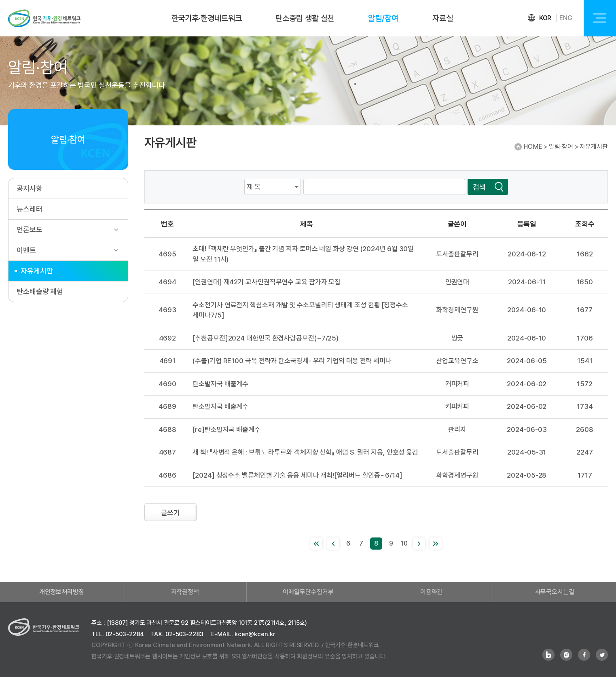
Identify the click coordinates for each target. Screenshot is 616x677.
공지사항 (30, 188)
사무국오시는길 (555, 592)
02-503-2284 (125, 634)
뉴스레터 (30, 209)
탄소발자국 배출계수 (220, 384)
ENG (566, 18)
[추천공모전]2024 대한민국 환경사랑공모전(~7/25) (266, 338)
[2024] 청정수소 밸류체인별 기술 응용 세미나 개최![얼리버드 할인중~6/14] (297, 475)
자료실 (443, 18)
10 (404, 543)
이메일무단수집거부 (308, 592)
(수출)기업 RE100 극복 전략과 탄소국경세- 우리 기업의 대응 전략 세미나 (292, 361)
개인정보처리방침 (62, 592)
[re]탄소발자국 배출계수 (227, 429)
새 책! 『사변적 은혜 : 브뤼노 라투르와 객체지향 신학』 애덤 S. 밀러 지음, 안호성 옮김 (305, 452)
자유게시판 (37, 271)
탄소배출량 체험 (40, 291)
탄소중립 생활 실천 (305, 18)
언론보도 (30, 230)
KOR (545, 18)
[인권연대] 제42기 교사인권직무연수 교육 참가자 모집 (267, 282)
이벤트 (26, 250)
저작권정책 (185, 592)
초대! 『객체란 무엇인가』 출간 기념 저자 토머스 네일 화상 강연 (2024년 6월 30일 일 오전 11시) (303, 254)
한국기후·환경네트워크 (207, 18)
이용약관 (432, 592)
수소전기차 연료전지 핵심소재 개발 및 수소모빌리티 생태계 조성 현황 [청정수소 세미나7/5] (300, 310)
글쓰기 (171, 513)
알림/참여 (383, 18)
